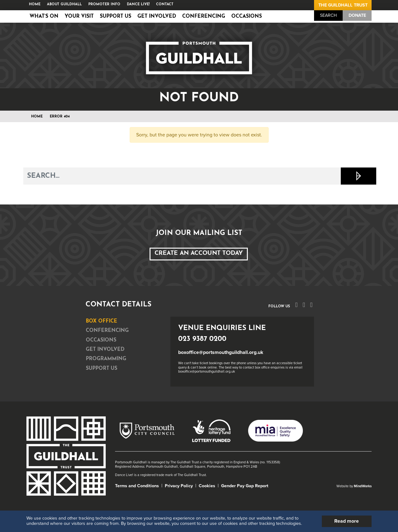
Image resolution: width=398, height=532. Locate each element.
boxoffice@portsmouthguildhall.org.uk (221, 352)
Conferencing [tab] (107, 331)
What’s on (44, 16)
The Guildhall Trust (343, 5)
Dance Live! (138, 5)
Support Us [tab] (102, 369)
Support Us (116, 16)
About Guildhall (64, 5)
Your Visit (79, 16)
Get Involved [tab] (105, 350)
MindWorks (363, 486)
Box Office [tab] (102, 321)
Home (35, 5)
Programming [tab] (106, 359)
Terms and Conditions (137, 486)
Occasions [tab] (101, 340)
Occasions (247, 16)
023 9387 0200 (202, 339)
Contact (165, 5)
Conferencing (204, 16)
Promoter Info (104, 5)
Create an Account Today (199, 253)
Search (328, 15)
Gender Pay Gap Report (245, 486)
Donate (357, 15)
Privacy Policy (179, 486)
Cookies (207, 486)
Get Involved (157, 16)
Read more (347, 521)
